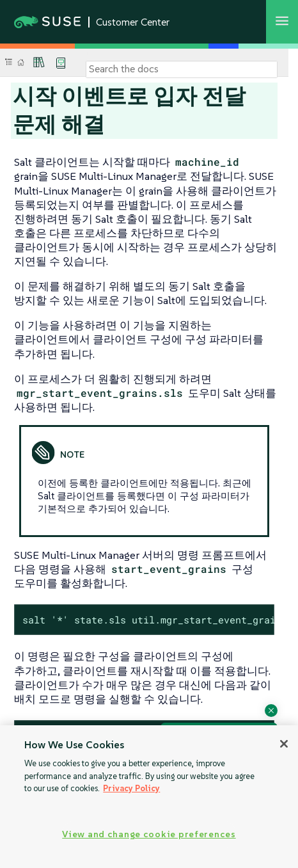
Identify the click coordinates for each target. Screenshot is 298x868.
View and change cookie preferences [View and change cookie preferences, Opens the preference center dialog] (149, 834)
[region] (149, 797)
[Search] (182, 69)
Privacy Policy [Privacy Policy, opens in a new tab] (131, 788)
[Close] (284, 744)
